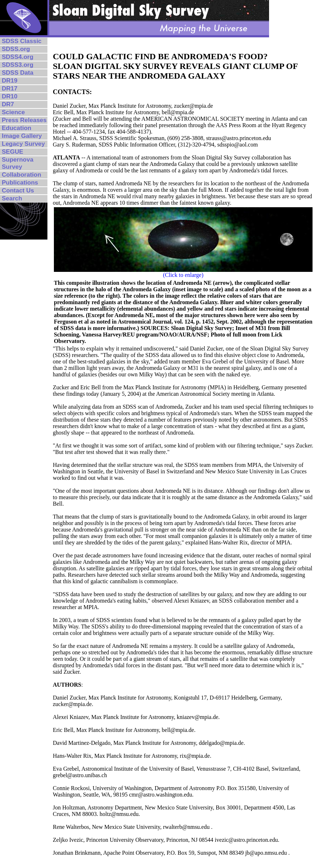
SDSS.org (16, 49)
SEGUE (13, 152)
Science (13, 112)
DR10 (10, 96)
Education (17, 128)
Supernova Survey (18, 163)
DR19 (10, 81)
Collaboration (22, 175)
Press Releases (24, 120)
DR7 (8, 104)
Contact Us (18, 191)
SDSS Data (18, 73)
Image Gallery (22, 136)
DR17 (10, 89)
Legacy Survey (23, 144)
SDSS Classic (22, 41)
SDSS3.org (18, 65)
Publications (20, 183)
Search (12, 198)
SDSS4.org (18, 57)
